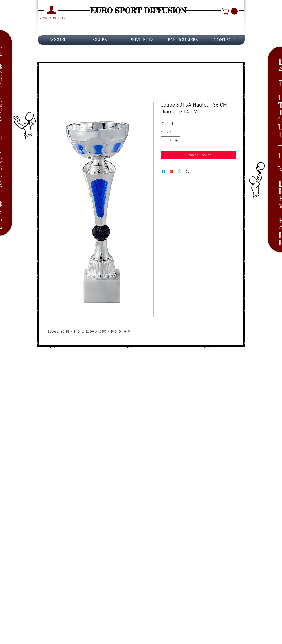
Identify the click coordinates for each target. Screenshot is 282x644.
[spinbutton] (170, 140)
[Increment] (177, 140)
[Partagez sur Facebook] (163, 171)
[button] (229, 11)
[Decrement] (164, 140)
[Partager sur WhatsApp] (179, 171)
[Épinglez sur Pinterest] (171, 171)
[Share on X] (187, 171)
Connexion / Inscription (52, 18)
